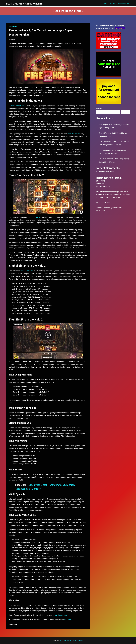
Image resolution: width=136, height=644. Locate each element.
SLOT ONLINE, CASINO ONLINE (71, 640)
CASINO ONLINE (123, 4)
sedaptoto (118, 208)
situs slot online (74, 134)
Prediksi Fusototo (103, 186)
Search (99, 108)
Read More (14, 624)
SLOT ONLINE (110, 4)
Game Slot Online (27, 271)
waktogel (100, 202)
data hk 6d (100, 184)
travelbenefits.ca (61, 615)
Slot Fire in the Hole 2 (17, 106)
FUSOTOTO (101, 181)
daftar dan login (113, 192)
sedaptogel (101, 208)
